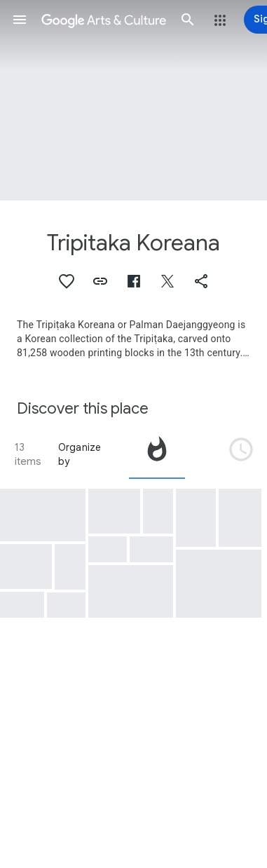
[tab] (157, 454)
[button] (20, 20)
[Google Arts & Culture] (104, 20)
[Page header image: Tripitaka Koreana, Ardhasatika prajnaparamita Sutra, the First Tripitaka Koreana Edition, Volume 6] (133, 100)
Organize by (80, 454)
